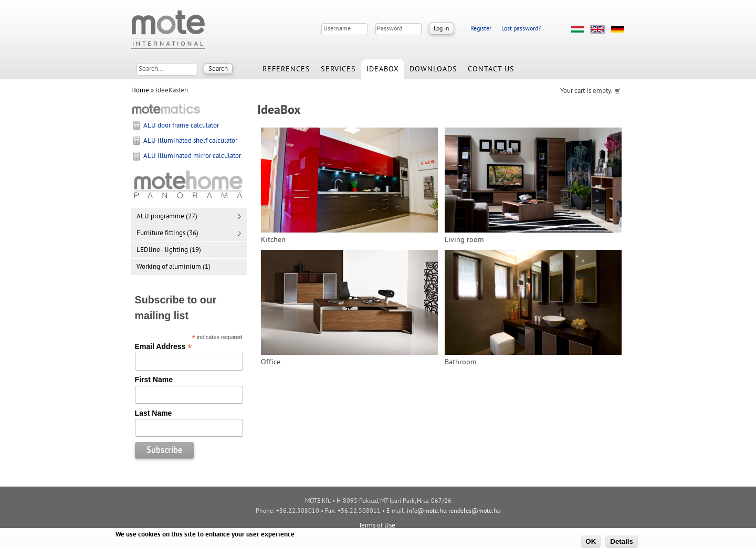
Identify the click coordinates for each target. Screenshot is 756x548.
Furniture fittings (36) (167, 234)
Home (140, 91)
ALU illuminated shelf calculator (190, 141)
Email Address (164, 346)
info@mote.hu (427, 512)
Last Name (154, 413)
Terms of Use (377, 526)
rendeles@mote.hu (474, 512)
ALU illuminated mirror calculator (192, 156)
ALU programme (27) (167, 217)
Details (622, 541)
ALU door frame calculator (181, 126)
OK (591, 541)
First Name (154, 380)
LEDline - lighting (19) (169, 250)
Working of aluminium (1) (174, 267)
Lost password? (521, 29)
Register (481, 29)
